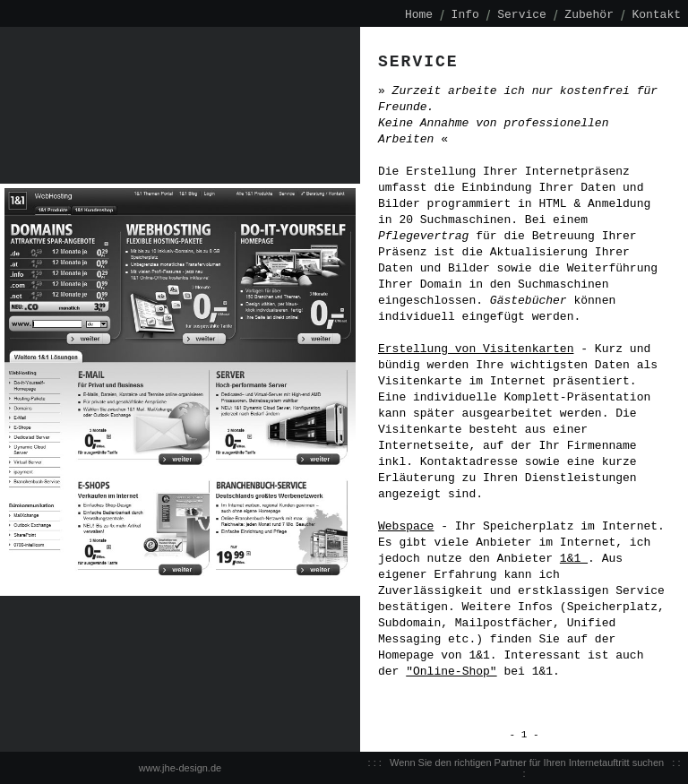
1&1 (574, 559)
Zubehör (589, 15)
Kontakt (656, 15)
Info (465, 15)
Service (522, 15)
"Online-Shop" (451, 672)
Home (419, 15)
